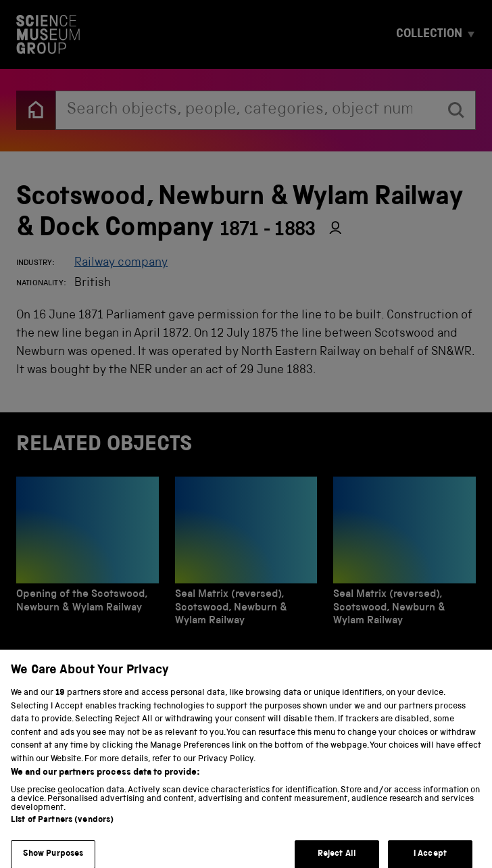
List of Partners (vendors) (62, 827)
